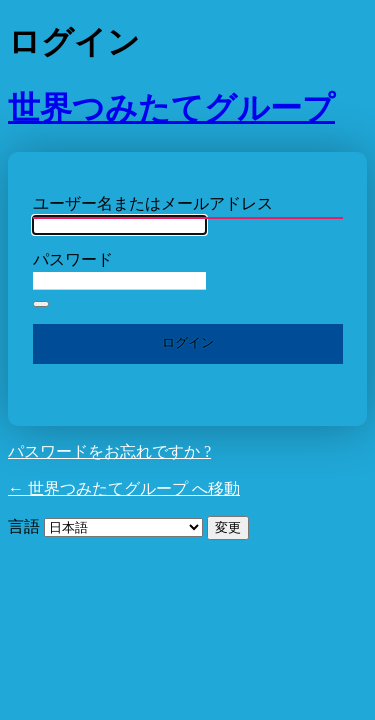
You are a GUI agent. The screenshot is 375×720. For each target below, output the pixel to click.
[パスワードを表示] (41, 304)
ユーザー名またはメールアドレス (153, 203)
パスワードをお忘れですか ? (109, 451)
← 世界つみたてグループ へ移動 (124, 488)
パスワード (73, 259)
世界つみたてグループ (171, 108)
